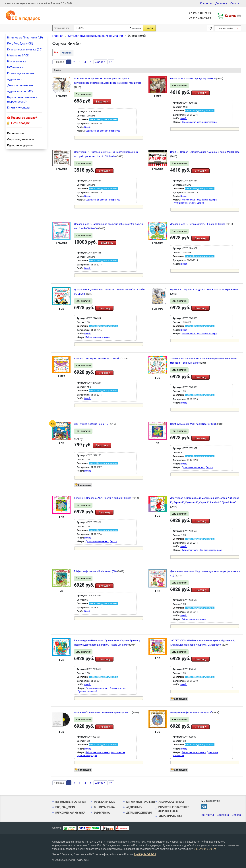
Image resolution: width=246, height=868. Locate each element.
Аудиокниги (15, 79)
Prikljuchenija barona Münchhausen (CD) (96, 571)
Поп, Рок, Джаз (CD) (20, 44)
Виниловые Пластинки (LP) (25, 38)
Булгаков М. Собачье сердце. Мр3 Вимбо (193, 78)
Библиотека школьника (98, 337)
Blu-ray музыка (17, 62)
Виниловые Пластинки (71, 802)
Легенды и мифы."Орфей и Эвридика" (191, 712)
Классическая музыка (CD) (25, 50)
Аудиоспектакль (190, 550)
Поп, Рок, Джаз (65, 807)
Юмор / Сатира (196, 203)
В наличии (136, 28)
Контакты (206, 3)
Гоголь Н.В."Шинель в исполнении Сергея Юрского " (103, 712)
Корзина (233, 16)
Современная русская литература (103, 131)
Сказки (209, 467)
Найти (149, 28)
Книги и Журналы (19, 108)
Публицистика (180, 203)
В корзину (102, 102)
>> (111, 62)
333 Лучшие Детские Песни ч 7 (92, 424)
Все (56, 52)
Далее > (100, 62)
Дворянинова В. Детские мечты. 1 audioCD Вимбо (198, 224)
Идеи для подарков (20, 145)
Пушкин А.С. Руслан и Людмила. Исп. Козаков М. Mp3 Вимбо (204, 289)
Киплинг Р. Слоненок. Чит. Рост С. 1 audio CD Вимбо (103, 498)
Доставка (221, 3)
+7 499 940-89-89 (200, 13)
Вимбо (88, 127)
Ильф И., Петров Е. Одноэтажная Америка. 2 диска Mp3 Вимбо (205, 152)
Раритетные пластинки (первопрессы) (22, 100)
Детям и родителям (20, 85)
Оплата (235, 3)
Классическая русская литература (199, 122)
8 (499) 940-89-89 (205, 849)
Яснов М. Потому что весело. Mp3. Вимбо (97, 358)
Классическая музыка (70, 813)
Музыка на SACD (18, 56)
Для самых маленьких (193, 467)
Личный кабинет (227, 29)
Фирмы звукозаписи (21, 139)
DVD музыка (15, 67)
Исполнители (16, 133)
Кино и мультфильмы (21, 73)
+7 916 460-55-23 (200, 18)
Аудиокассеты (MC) (20, 91)
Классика (67, 53)
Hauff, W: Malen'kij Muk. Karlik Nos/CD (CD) (193, 424)
